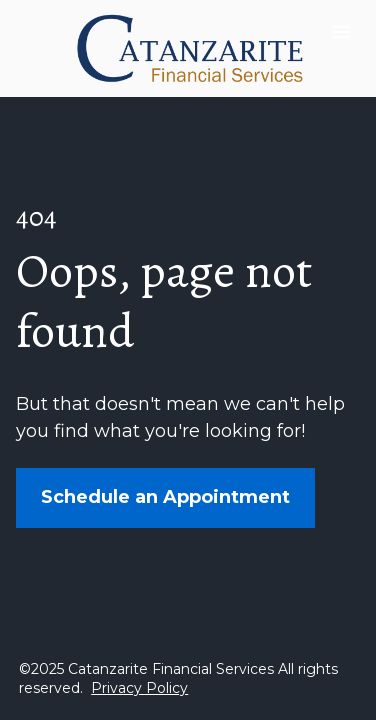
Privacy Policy (139, 688)
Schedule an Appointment (165, 497)
